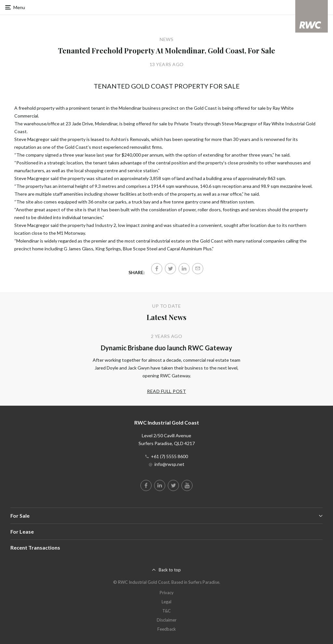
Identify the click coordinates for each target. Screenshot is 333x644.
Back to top (170, 570)
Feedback (167, 629)
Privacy (167, 593)
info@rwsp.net (169, 464)
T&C (166, 611)
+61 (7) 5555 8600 (169, 456)
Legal (166, 602)
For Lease (22, 532)
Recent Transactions (35, 547)
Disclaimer (167, 620)
